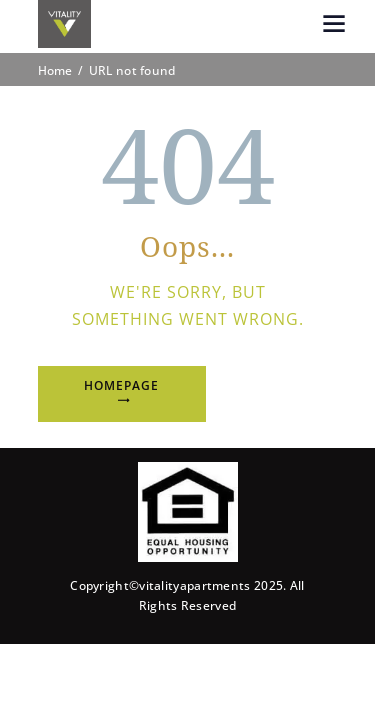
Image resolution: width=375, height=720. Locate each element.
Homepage (121, 385)
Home (55, 71)
